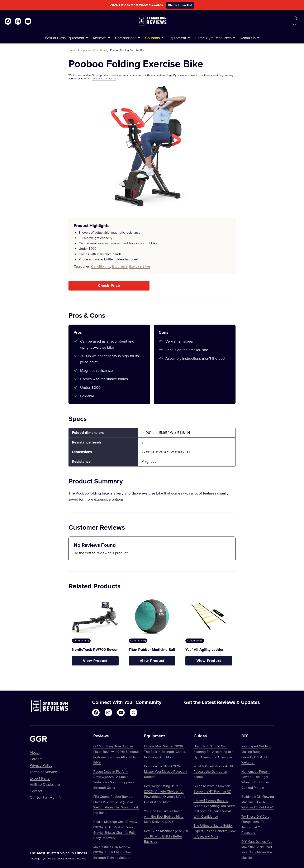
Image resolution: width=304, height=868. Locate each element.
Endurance (120, 266)
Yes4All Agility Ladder (204, 650)
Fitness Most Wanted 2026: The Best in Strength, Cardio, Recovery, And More (165, 751)
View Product (95, 661)
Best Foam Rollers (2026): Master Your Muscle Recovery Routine (166, 771)
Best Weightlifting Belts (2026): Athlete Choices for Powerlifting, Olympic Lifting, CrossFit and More (165, 794)
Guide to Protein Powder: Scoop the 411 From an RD (212, 789)
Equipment (84, 50)
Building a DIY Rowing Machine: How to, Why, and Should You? (258, 802)
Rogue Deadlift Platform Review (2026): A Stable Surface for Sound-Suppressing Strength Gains (116, 779)
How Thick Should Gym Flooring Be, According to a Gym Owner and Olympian (213, 751)
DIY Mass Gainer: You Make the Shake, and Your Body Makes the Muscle (257, 850)
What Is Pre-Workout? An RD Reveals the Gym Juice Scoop (214, 771)
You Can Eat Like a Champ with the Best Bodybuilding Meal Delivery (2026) (164, 816)
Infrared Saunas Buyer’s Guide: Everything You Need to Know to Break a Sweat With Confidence (214, 808)
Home (72, 50)
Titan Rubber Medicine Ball (152, 650)
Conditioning (101, 50)
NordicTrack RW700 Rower (95, 650)
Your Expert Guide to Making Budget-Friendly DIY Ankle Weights (256, 754)
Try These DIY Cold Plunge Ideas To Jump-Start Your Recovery (255, 824)
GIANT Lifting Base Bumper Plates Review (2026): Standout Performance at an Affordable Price (116, 754)
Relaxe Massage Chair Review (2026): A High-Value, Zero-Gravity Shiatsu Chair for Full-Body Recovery (115, 830)
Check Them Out (180, 5)
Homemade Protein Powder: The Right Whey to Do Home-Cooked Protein (255, 779)
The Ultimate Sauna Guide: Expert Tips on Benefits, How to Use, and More (215, 831)
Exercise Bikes (140, 266)
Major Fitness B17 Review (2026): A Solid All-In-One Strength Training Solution (112, 852)
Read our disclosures (104, 78)
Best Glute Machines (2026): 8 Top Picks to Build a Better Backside (166, 836)
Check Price (109, 286)
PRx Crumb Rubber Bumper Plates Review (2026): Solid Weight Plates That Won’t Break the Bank (116, 805)
